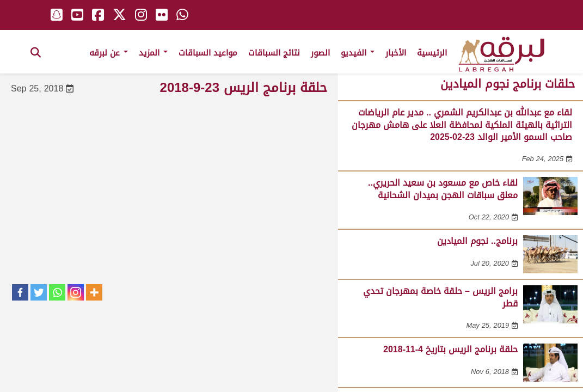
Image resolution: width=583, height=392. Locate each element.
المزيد (153, 53)
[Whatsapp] (57, 292)
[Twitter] (39, 292)
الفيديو (358, 53)
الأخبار (396, 53)
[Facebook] (20, 292)
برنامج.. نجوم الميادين (477, 241)
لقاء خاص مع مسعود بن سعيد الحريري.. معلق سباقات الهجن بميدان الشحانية (443, 189)
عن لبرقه (109, 53)
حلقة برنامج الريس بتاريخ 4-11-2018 (450, 349)
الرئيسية (432, 53)
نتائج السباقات (274, 53)
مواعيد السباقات (208, 53)
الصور (320, 53)
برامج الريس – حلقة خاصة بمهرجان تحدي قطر (440, 297)
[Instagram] (76, 292)
